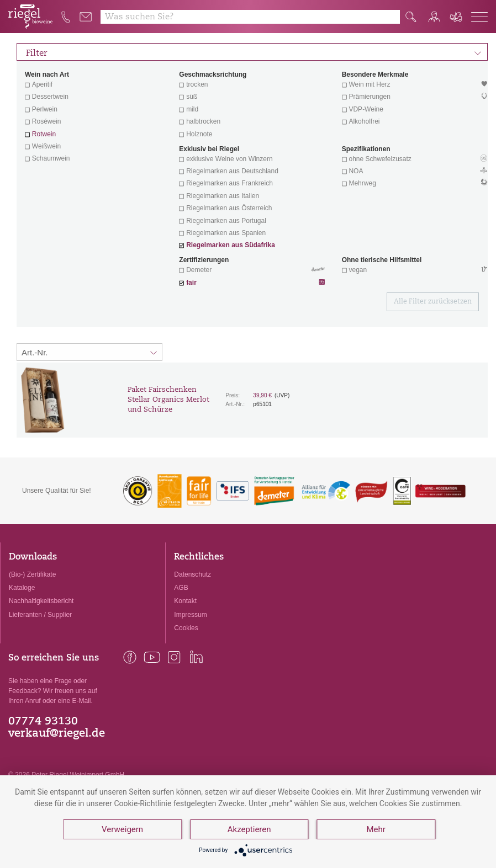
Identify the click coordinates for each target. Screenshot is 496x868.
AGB (181, 588)
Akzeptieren (249, 829)
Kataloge (22, 588)
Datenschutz (192, 574)
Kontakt (185, 601)
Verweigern (122, 829)
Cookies (186, 628)
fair (191, 283)
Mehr (376, 829)
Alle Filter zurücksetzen (433, 302)
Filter (254, 52)
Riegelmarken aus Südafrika (231, 245)
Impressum (190, 615)
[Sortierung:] (89, 352)
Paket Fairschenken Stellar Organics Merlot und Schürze (168, 400)
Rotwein (44, 134)
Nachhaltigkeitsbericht (41, 601)
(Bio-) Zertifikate (32, 574)
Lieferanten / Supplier (40, 615)
